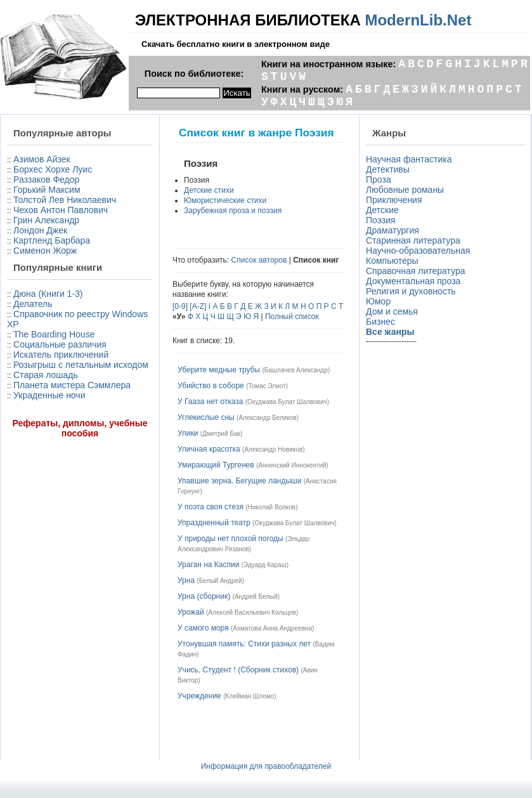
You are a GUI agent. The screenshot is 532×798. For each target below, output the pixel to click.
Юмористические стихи (225, 200)
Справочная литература (416, 271)
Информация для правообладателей (266, 766)
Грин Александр (46, 220)
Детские (382, 210)
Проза (379, 180)
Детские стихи (209, 190)
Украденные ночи (49, 395)
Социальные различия (60, 344)
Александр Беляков (267, 418)
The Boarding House (54, 334)
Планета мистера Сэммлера (72, 385)
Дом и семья (392, 311)
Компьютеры (392, 261)
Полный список (292, 317)
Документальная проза (413, 281)
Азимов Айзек (42, 159)
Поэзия (381, 220)
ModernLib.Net (418, 20)
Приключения (394, 200)
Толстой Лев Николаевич (65, 200)
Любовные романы (405, 190)
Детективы (388, 169)
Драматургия (393, 230)
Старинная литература (413, 240)
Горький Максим (47, 190)
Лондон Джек (40, 230)
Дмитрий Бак (221, 434)
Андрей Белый (256, 597)
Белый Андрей (221, 581)
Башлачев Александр (296, 370)
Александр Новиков (273, 449)
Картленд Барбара (52, 240)
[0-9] (180, 306)
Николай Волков (272, 507)
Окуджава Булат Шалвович (287, 402)
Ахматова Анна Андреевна (272, 628)
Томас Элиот (267, 386)
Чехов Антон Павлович (61, 210)
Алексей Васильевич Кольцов (252, 612)
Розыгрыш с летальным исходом (81, 365)
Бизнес (380, 322)
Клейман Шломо (250, 696)
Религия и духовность (411, 291)
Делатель (33, 304)
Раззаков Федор (46, 180)
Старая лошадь (46, 375)
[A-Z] (198, 306)
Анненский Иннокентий (292, 465)
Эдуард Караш (265, 565)
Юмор (378, 301)
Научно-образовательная (418, 251)
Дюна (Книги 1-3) (48, 294)
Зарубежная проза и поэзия (233, 211)
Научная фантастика (409, 159)
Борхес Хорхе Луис (53, 169)
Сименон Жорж (45, 251)
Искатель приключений (61, 355)
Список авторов (259, 260)
